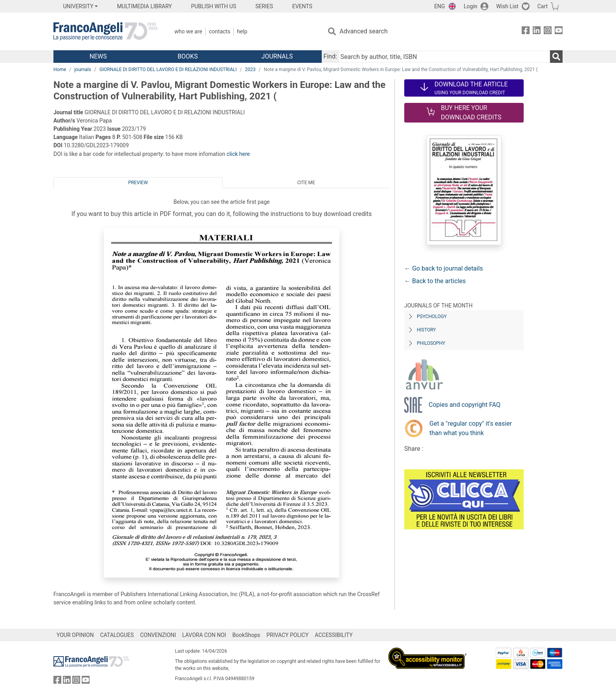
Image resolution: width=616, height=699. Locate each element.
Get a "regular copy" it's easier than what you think (471, 428)
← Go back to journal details (444, 268)
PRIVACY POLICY (287, 635)
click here (238, 154)
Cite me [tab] (306, 183)
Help (242, 31)
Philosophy (431, 343)
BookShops (246, 635)
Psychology (432, 317)
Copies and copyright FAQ (465, 405)
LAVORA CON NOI (204, 635)
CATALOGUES (117, 635)
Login (471, 6)
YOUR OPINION (75, 635)
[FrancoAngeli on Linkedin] (537, 32)
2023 (250, 70)
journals (83, 70)
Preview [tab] (138, 183)
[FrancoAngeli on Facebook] (526, 32)
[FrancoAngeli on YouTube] (559, 32)
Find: (330, 56)
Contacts (220, 31)
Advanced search (363, 31)
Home (60, 70)
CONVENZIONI (158, 635)
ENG (439, 6)
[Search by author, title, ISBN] (444, 57)
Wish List (507, 6)
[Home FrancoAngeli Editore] (105, 31)
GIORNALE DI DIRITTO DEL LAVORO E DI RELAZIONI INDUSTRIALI (168, 70)
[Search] (556, 57)
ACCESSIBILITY (334, 635)
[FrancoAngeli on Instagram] (548, 32)
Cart (543, 6)
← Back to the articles (435, 281)
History (426, 330)
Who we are (188, 31)
